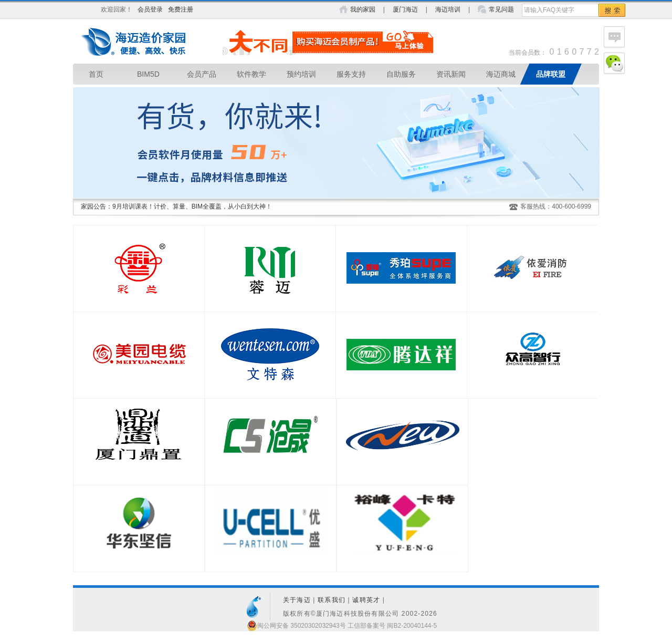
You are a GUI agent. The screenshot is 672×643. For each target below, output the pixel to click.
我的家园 (363, 9)
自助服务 (401, 74)
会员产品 (202, 74)
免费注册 (181, 9)
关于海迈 (297, 600)
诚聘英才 (366, 600)
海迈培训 (448, 9)
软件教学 (251, 74)
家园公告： (97, 206)
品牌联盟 (551, 74)
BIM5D (148, 74)
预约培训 (301, 74)
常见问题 (501, 9)
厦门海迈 (405, 9)
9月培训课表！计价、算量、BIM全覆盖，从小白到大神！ (192, 206)
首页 (96, 74)
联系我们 (332, 600)
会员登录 (150, 9)
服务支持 (351, 74)
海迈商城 (501, 74)
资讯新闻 (451, 74)
